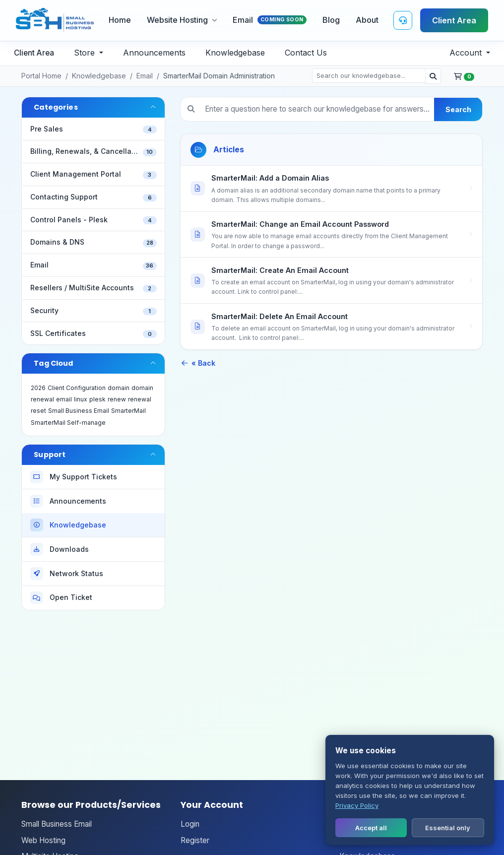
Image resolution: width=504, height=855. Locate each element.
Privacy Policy (357, 805)
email (64, 399)
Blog (331, 20)
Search (458, 109)
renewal (140, 399)
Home (120, 20)
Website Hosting (182, 20)
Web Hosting (43, 840)
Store (86, 53)
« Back (198, 363)
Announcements (154, 53)
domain (119, 388)
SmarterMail (128, 411)
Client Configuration (77, 388)
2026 (38, 388)
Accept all (371, 828)
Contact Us (306, 53)
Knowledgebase (235, 53)
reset (38, 411)
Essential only (448, 828)
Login (190, 824)
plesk (97, 399)
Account (467, 53)
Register (195, 840)
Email (270, 20)
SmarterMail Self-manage (68, 423)
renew (117, 399)
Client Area (454, 20)
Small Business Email (79, 411)
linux (81, 399)
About (367, 20)
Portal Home (41, 76)
